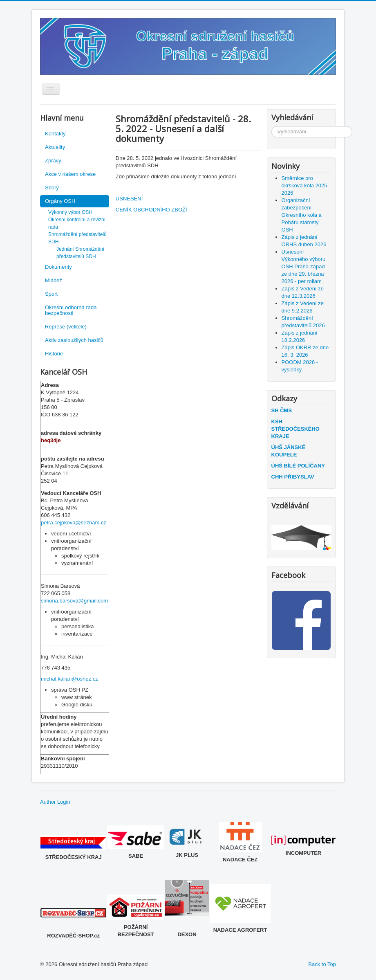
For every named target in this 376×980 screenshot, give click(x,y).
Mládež (54, 280)
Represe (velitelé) (66, 327)
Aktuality (55, 147)
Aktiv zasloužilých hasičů (74, 340)
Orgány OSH (60, 201)
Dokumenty (58, 267)
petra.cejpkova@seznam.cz (74, 523)
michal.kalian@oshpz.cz (69, 679)
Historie (54, 354)
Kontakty (55, 134)
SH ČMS (282, 410)
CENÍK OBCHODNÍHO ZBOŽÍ (151, 210)
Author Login (55, 802)
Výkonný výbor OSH (70, 212)
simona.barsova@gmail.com (74, 601)
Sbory (52, 188)
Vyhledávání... (272, 126)
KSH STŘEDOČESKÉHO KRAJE (295, 429)
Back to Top (322, 964)
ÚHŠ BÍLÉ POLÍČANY (298, 466)
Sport (51, 294)
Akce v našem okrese (70, 174)
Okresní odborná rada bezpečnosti (71, 310)
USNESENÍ (129, 199)
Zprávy (53, 161)
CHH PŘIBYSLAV (293, 477)
